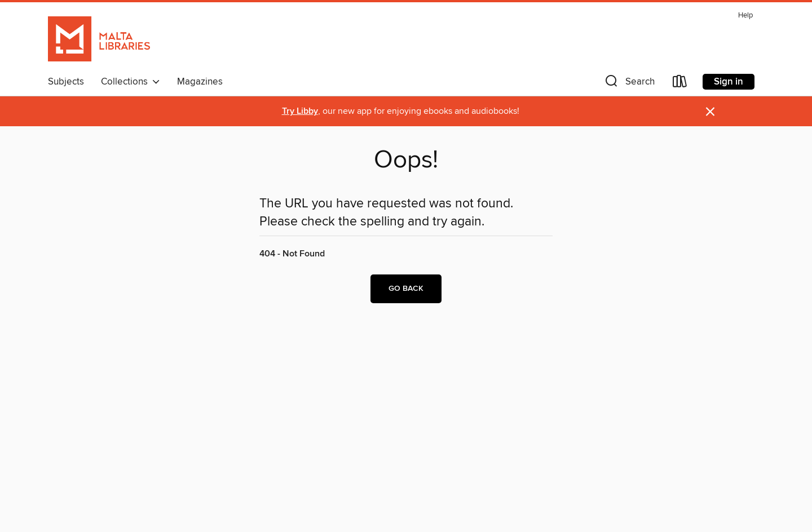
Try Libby (300, 111)
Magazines (200, 82)
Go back (406, 289)
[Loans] (680, 84)
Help (745, 15)
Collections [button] (131, 82)
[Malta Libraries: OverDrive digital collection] (99, 39)
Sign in (729, 82)
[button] (629, 84)
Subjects (66, 82)
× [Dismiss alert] (710, 112)
